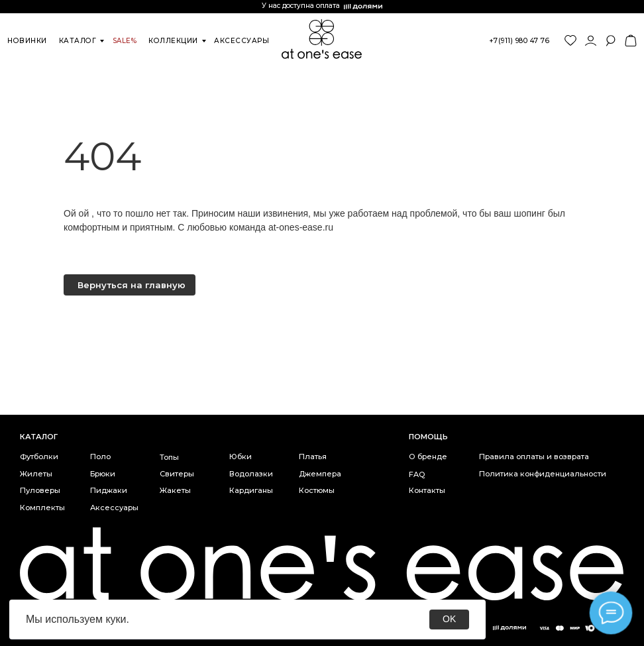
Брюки (103, 474)
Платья (313, 457)
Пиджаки (109, 490)
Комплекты (42, 508)
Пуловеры (40, 490)
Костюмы (317, 490)
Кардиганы (251, 490)
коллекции (173, 41)
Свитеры (177, 474)
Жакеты (175, 490)
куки (116, 619)
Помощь (428, 437)
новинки (27, 41)
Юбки (241, 457)
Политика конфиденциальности (543, 474)
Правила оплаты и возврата (534, 457)
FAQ (417, 474)
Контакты (427, 490)
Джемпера (320, 474)
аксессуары (241, 41)
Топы (169, 457)
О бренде (428, 457)
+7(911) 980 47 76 (520, 41)
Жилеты (36, 474)
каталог (78, 41)
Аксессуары (114, 508)
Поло (100, 457)
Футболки (39, 457)
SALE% (125, 41)
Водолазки (251, 474)
